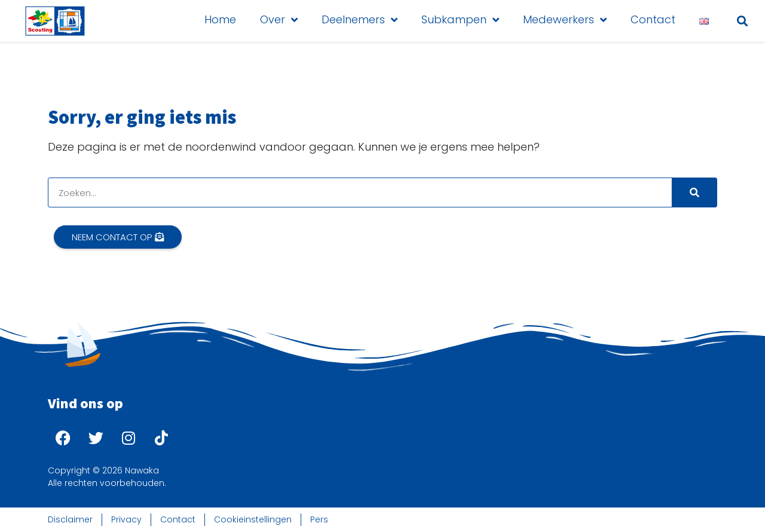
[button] (743, 21)
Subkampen (460, 20)
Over (279, 20)
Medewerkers (565, 20)
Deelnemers (359, 20)
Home (220, 19)
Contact (653, 19)
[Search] (694, 192)
